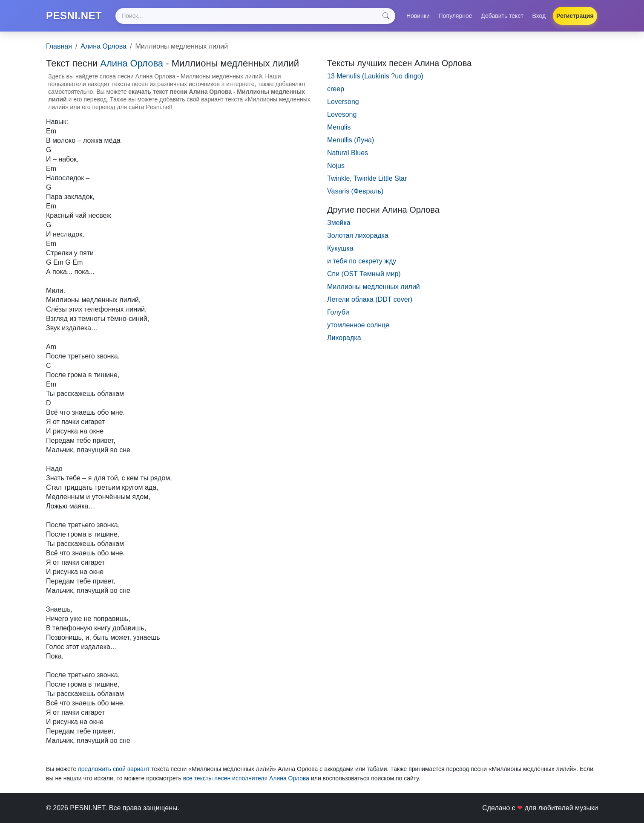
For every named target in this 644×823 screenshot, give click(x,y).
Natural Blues (348, 153)
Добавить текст (502, 16)
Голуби (338, 312)
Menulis (339, 127)
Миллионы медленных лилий (374, 287)
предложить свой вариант (114, 769)
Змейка (339, 223)
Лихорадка (344, 338)
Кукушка (340, 248)
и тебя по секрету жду (362, 261)
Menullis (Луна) (351, 140)
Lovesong (342, 114)
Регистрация (575, 16)
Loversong (343, 102)
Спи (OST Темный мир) (364, 274)
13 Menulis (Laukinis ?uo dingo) (375, 76)
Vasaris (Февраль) (355, 191)
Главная (59, 46)
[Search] (255, 16)
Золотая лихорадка (358, 235)
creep (336, 89)
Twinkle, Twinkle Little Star (367, 178)
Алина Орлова (103, 46)
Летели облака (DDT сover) (370, 299)
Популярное (456, 16)
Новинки (418, 16)
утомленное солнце (358, 325)
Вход (539, 16)
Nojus (336, 166)
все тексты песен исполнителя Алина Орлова (246, 778)
